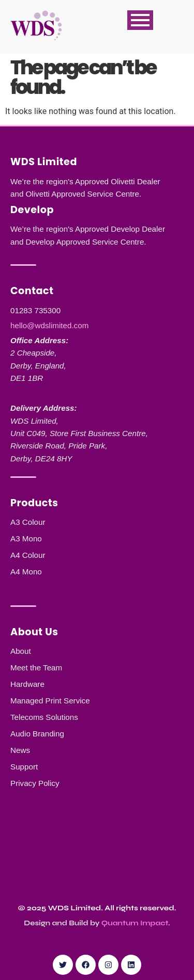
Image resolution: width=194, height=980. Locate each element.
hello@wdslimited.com (49, 325)
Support (24, 767)
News (20, 750)
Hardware (27, 684)
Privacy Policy (35, 783)
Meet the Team (36, 668)
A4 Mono (26, 572)
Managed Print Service (50, 701)
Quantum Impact (135, 923)
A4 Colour (28, 555)
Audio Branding (37, 734)
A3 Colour (28, 522)
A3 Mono (26, 539)
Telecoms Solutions (44, 717)
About (21, 651)
